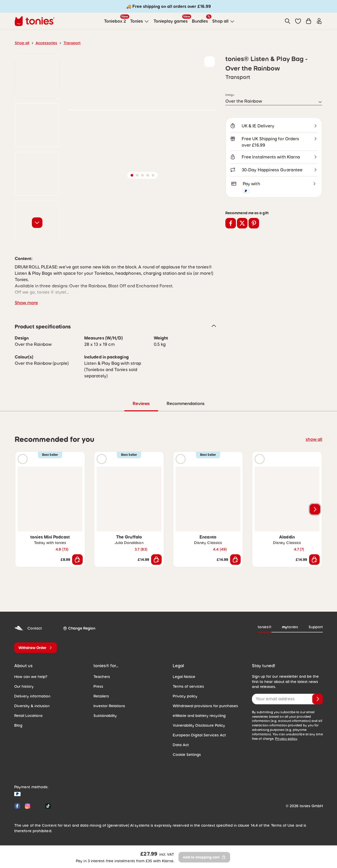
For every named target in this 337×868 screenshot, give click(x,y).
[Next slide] (315, 509)
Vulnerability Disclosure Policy (199, 725)
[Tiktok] (47, 806)
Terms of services (188, 686)
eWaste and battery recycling (199, 716)
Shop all (22, 43)
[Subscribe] (318, 699)
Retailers (101, 696)
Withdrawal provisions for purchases (205, 706)
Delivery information (32, 696)
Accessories (46, 43)
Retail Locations (28, 716)
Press (98, 686)
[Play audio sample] (23, 459)
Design (230, 95)
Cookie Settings (187, 755)
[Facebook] (17, 806)
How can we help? (31, 677)
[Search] (288, 21)
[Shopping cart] (309, 21)
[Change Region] (79, 628)
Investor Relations (109, 706)
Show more (26, 303)
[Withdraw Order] (36, 648)
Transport (72, 43)
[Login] (319, 21)
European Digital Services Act (199, 735)
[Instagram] (28, 806)
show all (314, 439)
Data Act (181, 745)
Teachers (102, 677)
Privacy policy (185, 696)
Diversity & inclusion (32, 706)
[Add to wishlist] (210, 62)
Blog (18, 725)
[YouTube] (38, 806)
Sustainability (105, 716)
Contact (28, 628)
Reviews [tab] (141, 403)
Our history (24, 686)
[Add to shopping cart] (77, 560)
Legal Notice (184, 677)
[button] (298, 21)
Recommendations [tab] (186, 403)
